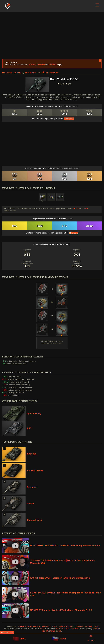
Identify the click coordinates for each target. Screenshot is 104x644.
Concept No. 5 (34, 520)
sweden (79, 626)
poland (70, 626)
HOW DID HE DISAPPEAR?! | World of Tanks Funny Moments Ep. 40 (65, 546)
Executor (32, 487)
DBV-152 (31, 454)
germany (46, 626)
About (45, 631)
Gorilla (30, 504)
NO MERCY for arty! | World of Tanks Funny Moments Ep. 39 (61, 610)
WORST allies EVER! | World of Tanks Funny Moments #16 (60, 578)
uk (86, 626)
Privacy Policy (56, 631)
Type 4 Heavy (34, 413)
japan (62, 626)
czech (28, 626)
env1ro (96, 629)
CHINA (19, 639)
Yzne (86, 208)
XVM (42, 629)
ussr (96, 626)
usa (90, 626)
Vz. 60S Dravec (35, 471)
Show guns (69, 119)
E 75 (29, 428)
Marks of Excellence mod (68, 629)
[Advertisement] (52, 35)
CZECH (59, 639)
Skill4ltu (76, 208)
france (18, 73)
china (21, 626)
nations (7, 73)
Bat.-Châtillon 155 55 (46, 73)
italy (55, 626)
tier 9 (28, 73)
